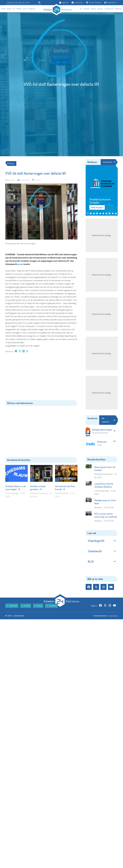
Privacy (38, 611)
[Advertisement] (41, 378)
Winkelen (86, 9)
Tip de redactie (94, 3)
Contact (26, 611)
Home (3, 9)
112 (14, 9)
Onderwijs (32, 9)
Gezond (100, 9)
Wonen (94, 9)
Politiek (19, 9)
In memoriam (109, 9)
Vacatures (77, 3)
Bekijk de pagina (97, 208)
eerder (21, 264)
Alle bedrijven (108, 162)
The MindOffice (111, 621)
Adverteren (111, 3)
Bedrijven (118, 9)
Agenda (64, 3)
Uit (81, 9)
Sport (25, 9)
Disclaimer (51, 611)
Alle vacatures (108, 420)
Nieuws (9, 9)
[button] (88, 214)
